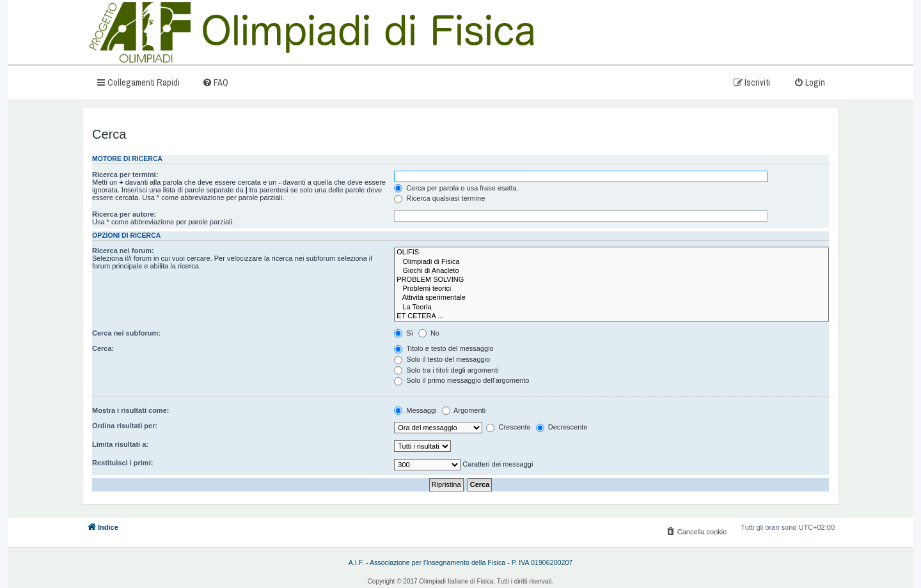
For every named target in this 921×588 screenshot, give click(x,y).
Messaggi (415, 410)
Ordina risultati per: (125, 426)
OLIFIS (611, 252)
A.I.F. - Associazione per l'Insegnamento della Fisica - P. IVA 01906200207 (461, 562)
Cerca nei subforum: (126, 333)
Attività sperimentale (611, 298)
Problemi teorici (611, 289)
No (429, 333)
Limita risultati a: (120, 444)
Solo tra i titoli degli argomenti (446, 370)
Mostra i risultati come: (130, 410)
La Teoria (611, 307)
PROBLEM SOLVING (611, 280)
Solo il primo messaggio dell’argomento (461, 380)
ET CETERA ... (611, 316)
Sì (403, 333)
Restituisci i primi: (122, 463)
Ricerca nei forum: (123, 251)
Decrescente (562, 427)
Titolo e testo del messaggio (444, 348)
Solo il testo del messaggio (442, 359)
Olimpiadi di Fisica (611, 262)
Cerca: (103, 348)
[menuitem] (215, 82)
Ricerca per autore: (124, 214)
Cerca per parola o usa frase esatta (455, 188)
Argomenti (464, 410)
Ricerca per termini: (125, 174)
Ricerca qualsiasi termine (439, 198)
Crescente (508, 427)
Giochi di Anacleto (611, 271)
